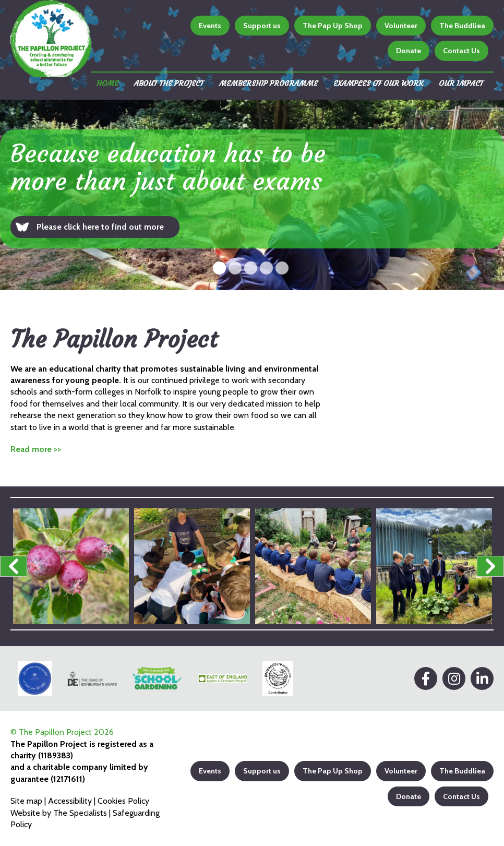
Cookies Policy (123, 801)
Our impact (461, 84)
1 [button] (219, 268)
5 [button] (282, 268)
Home (107, 84)
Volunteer (401, 26)
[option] (252, 195)
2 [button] (235, 268)
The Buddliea (462, 26)
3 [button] (251, 268)
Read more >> (36, 449)
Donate (409, 51)
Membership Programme (268, 84)
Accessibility (70, 801)
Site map (26, 801)
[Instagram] (454, 678)
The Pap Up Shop (333, 26)
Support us (262, 26)
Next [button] (490, 566)
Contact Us (461, 51)
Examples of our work (378, 84)
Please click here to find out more (100, 227)
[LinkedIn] (482, 678)
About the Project (169, 84)
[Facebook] (426, 678)
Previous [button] (14, 566)
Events (210, 26)
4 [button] (266, 268)
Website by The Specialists (59, 813)
